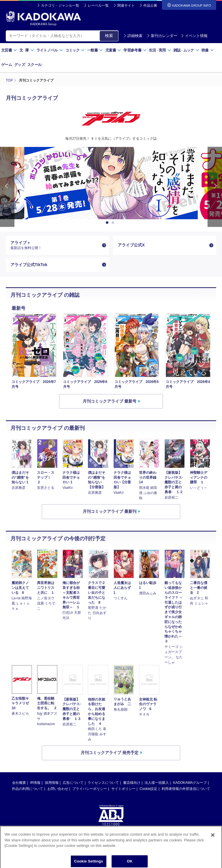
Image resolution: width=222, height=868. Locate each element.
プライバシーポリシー (90, 789)
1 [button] (108, 223)
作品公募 (150, 5)
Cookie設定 (148, 789)
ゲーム (7, 65)
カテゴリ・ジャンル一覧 (60, 5)
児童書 (113, 50)
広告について (73, 783)
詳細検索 (133, 36)
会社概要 (19, 783)
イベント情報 (194, 36)
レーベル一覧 (98, 5)
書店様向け (132, 783)
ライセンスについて (103, 783)
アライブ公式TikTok (29, 265)
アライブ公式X (131, 245)
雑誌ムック (186, 50)
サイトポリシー (123, 789)
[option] (111, 183)
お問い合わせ (58, 789)
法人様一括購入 (157, 783)
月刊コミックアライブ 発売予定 (110, 753)
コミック (75, 50)
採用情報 (52, 783)
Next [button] (215, 187)
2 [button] (114, 223)
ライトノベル (50, 50)
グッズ (20, 65)
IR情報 (35, 783)
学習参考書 (135, 50)
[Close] (213, 844)
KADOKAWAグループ (190, 783)
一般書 (95, 50)
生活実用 (160, 50)
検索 (109, 36)
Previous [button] (7, 187)
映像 (208, 50)
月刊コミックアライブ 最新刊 (110, 511)
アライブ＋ (55, 245)
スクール (34, 65)
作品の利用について (27, 789)
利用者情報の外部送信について (186, 789)
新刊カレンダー (162, 36)
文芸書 (9, 50)
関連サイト (126, 5)
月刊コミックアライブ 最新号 (110, 401)
